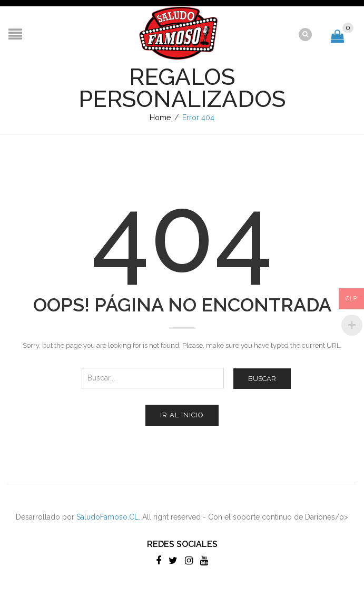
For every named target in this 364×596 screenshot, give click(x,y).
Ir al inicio (182, 415)
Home (160, 118)
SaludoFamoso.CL (107, 517)
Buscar (262, 379)
